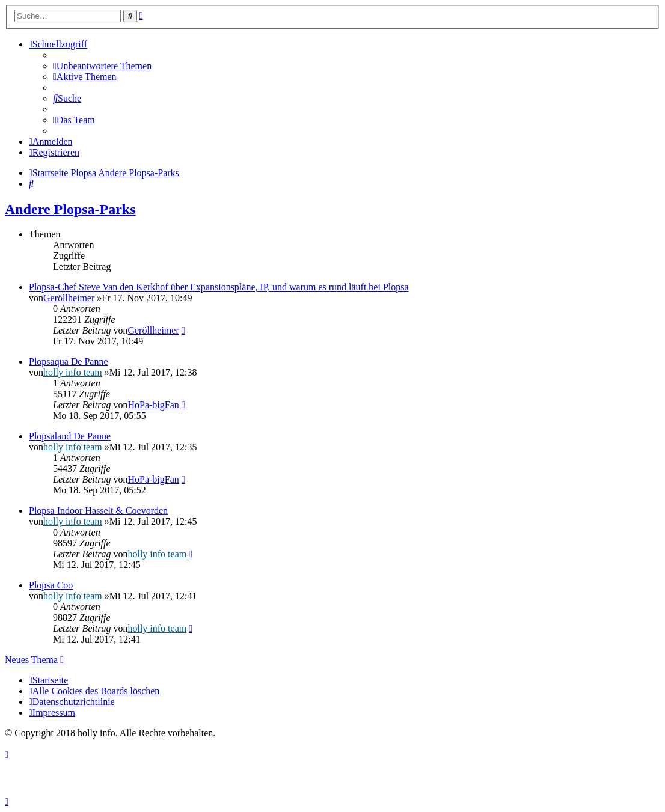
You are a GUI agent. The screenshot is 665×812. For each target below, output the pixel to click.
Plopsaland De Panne (70, 436)
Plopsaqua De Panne (69, 362)
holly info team (73, 372)
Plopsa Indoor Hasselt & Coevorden (98, 511)
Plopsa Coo (51, 585)
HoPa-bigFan (153, 405)
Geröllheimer (69, 298)
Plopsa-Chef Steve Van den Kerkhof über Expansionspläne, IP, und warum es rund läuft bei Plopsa (219, 287)
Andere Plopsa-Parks (70, 209)
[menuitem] (102, 66)
